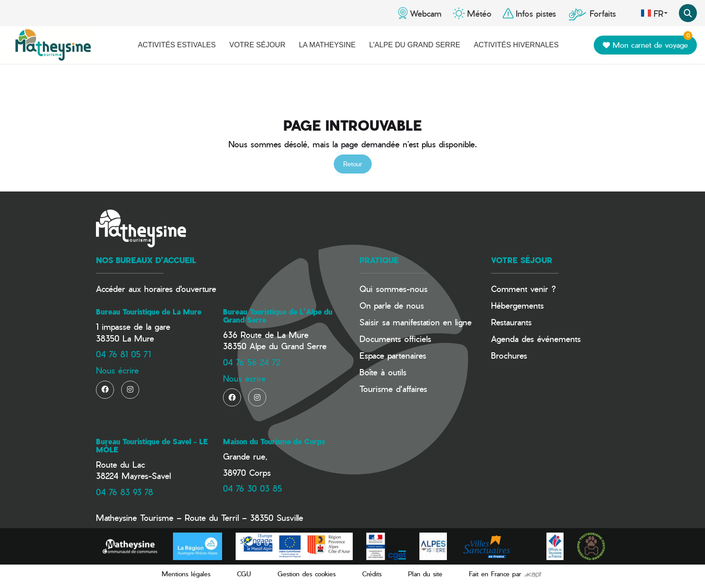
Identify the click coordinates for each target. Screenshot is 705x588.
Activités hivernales (516, 45)
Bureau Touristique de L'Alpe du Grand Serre (278, 316)
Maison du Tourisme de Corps (274, 442)
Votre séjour (257, 45)
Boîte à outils (383, 372)
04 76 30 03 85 (252, 488)
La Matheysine (327, 45)
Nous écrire (117, 370)
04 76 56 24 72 (252, 362)
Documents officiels (395, 339)
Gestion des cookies (307, 574)
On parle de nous (392, 305)
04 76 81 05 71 (123, 354)
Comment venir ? (523, 289)
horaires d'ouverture (180, 289)
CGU (244, 574)
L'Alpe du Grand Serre (414, 45)
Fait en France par (505, 574)
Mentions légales (186, 574)
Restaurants (511, 322)
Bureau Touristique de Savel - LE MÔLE (152, 446)
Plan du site (425, 574)
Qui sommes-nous (393, 289)
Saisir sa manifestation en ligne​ (416, 322)
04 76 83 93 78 (125, 492)
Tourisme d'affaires (393, 389)
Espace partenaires (393, 355)
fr (654, 13)
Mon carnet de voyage (648, 43)
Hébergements (517, 305)
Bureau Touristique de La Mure (149, 312)
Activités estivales (177, 45)
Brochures (509, 355)
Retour (353, 164)
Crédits (372, 574)
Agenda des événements (536, 339)
